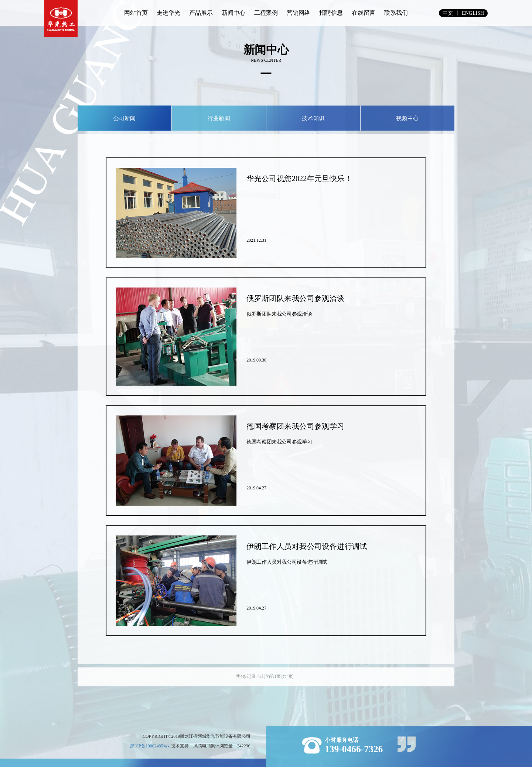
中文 (448, 13)
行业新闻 (219, 118)
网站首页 (136, 13)
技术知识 (313, 118)
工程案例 (266, 13)
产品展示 (201, 13)
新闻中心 (233, 13)
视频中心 (407, 118)
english (473, 13)
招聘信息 (331, 13)
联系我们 (396, 13)
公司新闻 (125, 118)
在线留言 (364, 13)
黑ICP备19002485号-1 (151, 746)
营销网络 (299, 13)
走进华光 (168, 13)
